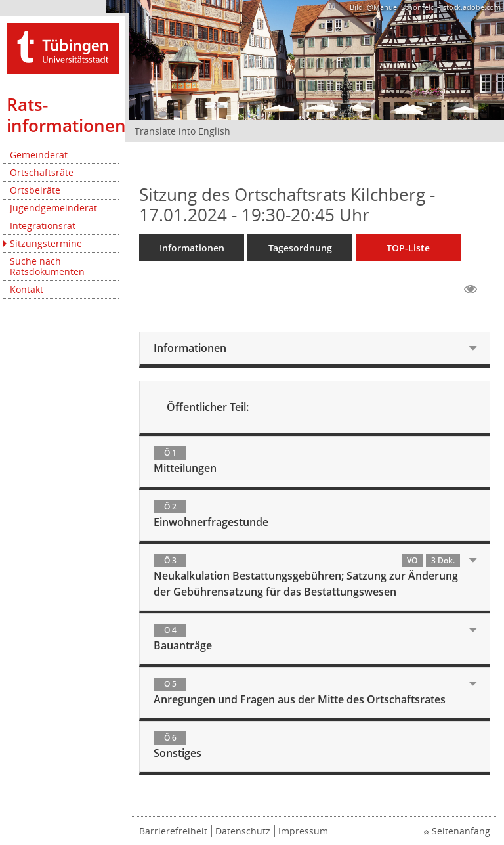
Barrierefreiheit (173, 831)
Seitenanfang (461, 831)
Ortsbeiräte (35, 190)
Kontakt (27, 289)
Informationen (192, 248)
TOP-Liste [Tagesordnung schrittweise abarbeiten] (408, 248)
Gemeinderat (39, 155)
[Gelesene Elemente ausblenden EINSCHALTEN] (471, 290)
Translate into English (182, 131)
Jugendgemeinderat (53, 208)
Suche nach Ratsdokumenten (47, 266)
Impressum (303, 831)
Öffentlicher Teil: (208, 407)
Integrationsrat (43, 226)
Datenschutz (243, 831)
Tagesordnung (300, 248)
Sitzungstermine (46, 243)
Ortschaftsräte (42, 172)
